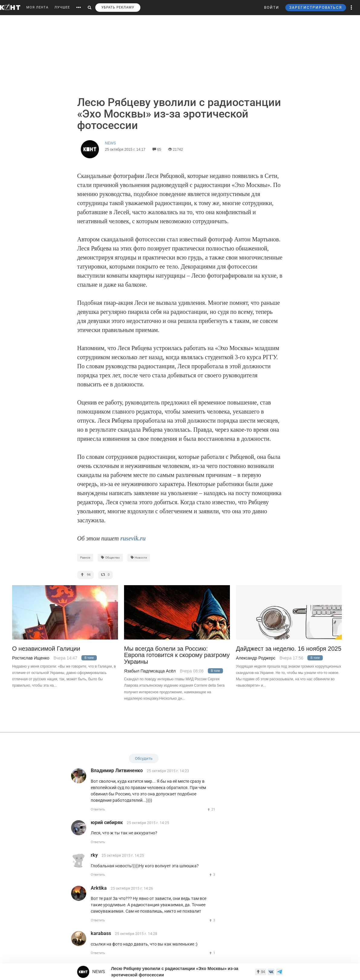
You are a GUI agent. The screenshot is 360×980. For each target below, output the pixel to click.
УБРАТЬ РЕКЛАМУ (118, 7)
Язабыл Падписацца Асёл (150, 671)
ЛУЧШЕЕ (62, 7)
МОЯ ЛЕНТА (37, 7)
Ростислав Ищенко (31, 658)
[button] (352, 8)
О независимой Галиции (46, 649)
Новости (139, 558)
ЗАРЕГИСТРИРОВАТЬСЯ (316, 8)
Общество (110, 558)
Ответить (98, 809)
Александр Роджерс (256, 658)
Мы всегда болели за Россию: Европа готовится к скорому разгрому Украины (177, 655)
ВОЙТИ (272, 8)
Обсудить (144, 758)
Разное (85, 558)
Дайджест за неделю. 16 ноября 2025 (289, 649)
